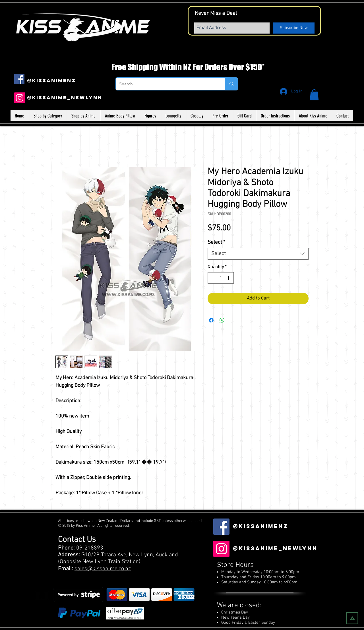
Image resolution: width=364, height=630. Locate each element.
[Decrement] (212, 278)
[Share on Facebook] (211, 320)
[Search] (166, 84)
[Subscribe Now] (294, 28)
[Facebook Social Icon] (19, 79)
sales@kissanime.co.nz (103, 569)
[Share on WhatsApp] (222, 320)
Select (216, 242)
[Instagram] (20, 98)
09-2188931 (91, 548)
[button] (314, 95)
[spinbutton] (221, 278)
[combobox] (258, 254)
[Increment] (229, 278)
